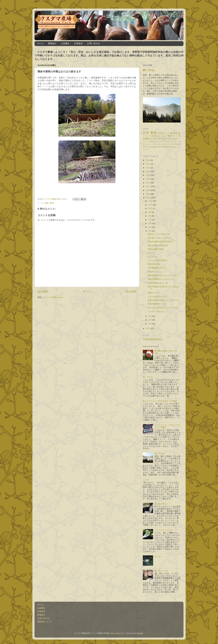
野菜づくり (173, 136)
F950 (169, 139)
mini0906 (152, 141)
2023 (148, 164)
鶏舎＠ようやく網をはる (159, 234)
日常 (146, 133)
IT (171, 141)
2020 (148, 175)
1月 (150, 324)
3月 (150, 316)
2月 (150, 320)
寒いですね (149, 70)
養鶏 (52, 203)
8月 (150, 216)
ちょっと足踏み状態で (158, 260)
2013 (148, 328)
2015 (148, 194)
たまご (164, 136)
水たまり (159, 556)
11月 (150, 205)
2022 (148, 168)
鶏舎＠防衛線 (154, 264)
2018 (148, 183)
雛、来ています (162, 571)
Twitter (175, 141)
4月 (150, 231)
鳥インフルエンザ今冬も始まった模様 (160, 401)
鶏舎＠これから (155, 272)
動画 (179, 144)
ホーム (40, 43)
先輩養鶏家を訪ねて (157, 268)
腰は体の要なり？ (163, 504)
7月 (150, 220)
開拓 (155, 139)
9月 (150, 212)
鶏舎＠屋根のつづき (157, 304)
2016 (148, 190)
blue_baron (116, 633)
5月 (150, 227)
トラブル (159, 141)
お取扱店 (78, 43)
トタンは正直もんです (158, 297)
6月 (150, 223)
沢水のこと (163, 133)
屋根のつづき (154, 293)
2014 (148, 198)
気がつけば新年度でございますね (163, 308)
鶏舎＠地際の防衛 (156, 249)
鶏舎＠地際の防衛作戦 (158, 246)
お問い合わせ (93, 43)
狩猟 (156, 147)
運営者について (44, 622)
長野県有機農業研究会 (166, 147)
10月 (150, 208)
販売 (151, 139)
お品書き (65, 43)
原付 (144, 147)
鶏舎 (47, 203)
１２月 (146, 480)
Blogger (140, 633)
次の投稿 (43, 292)
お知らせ (156, 136)
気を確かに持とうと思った (160, 238)
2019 (148, 179)
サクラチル (153, 257)
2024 (148, 160)
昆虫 (152, 147)
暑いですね (148, 377)
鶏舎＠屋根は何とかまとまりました (164, 275)
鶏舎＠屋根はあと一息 (158, 283)
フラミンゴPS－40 (166, 144)
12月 (150, 201)
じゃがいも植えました (158, 311)
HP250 (160, 139)
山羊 (148, 147)
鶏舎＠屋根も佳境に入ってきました (164, 300)
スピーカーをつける (163, 530)
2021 (148, 171)
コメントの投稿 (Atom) (53, 297)
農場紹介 (52, 43)
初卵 (175, 144)
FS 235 (167, 141)
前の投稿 (131, 292)
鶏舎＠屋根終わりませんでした (162, 279)
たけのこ (152, 253)
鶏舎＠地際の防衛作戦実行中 (161, 242)
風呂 (165, 139)
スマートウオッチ (153, 144)
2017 (148, 186)
